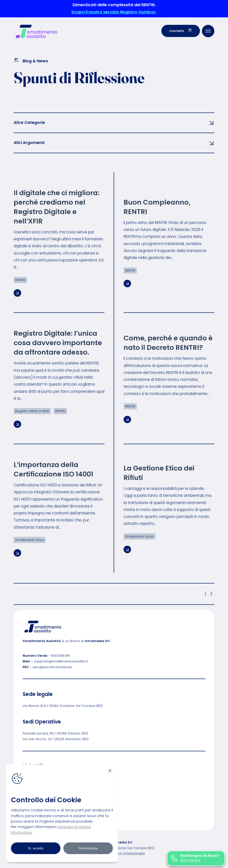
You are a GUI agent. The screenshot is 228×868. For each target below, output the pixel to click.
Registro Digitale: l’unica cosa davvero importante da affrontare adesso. (58, 343)
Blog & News (31, 61)
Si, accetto (36, 848)
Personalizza (88, 848)
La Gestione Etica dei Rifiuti (159, 473)
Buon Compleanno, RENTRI (157, 207)
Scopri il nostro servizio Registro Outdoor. (114, 12)
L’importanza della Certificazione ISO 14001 (53, 470)
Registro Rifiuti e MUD (32, 411)
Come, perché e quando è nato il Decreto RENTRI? (168, 343)
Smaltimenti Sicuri (30, 540)
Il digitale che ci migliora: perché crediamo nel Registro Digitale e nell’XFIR (57, 207)
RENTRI (20, 280)
